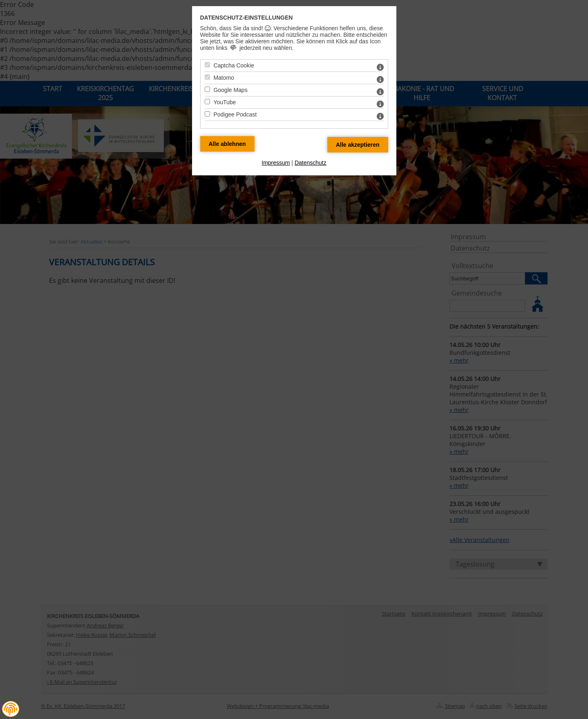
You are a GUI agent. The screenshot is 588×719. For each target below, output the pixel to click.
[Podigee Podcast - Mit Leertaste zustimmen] (207, 114)
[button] (11, 709)
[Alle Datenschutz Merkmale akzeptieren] (358, 145)
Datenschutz (311, 163)
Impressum (276, 163)
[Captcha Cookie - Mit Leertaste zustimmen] (207, 65)
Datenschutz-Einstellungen (247, 18)
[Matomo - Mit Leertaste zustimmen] (207, 77)
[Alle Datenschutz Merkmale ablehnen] (227, 144)
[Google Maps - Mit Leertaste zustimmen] (207, 89)
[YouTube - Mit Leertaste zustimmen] (207, 102)
